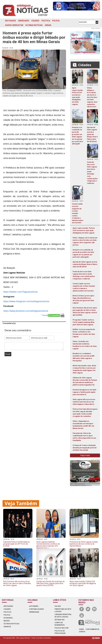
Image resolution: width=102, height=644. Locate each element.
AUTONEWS (34, 606)
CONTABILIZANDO (36, 609)
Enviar (8, 354)
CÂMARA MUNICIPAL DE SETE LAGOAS (63, 616)
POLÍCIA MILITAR (61, 628)
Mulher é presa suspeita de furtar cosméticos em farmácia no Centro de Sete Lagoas (84, 333)
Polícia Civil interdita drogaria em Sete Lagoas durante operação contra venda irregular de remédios (85, 413)
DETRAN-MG (60, 620)
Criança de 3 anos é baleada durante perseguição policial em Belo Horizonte (85, 448)
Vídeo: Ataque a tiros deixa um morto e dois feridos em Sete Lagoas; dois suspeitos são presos (85, 241)
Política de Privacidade (60, 632)
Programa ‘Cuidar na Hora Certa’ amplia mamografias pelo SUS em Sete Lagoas (84, 322)
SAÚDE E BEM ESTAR (14, 25)
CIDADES (35, 21)
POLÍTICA (46, 21)
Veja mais (85, 455)
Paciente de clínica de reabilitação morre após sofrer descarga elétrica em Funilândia (84, 437)
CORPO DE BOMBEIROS (60, 624)
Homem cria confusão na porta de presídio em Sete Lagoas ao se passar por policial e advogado (83, 253)
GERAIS (48, 25)
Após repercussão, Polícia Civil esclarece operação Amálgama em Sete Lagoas (84, 230)
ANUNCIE (7, 627)
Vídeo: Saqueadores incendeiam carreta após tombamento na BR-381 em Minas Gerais (83, 425)
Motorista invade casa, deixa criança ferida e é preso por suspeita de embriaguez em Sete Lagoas (84, 369)
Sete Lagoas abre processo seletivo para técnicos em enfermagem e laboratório (84, 402)
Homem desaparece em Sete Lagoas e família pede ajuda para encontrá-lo (84, 392)
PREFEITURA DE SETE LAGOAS (63, 610)
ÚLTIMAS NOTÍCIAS (34, 25)
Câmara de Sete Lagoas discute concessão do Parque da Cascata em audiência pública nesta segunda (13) (85, 381)
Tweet (45, 315)
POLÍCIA (56, 21)
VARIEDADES (24, 21)
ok (97, 22)
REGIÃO (7, 621)
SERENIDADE (34, 612)
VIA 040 (58, 606)
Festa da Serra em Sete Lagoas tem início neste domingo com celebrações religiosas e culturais (84, 275)
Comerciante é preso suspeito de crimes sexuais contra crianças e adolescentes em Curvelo (84, 287)
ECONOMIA (8, 618)
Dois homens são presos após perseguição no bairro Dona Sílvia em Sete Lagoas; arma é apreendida (85, 311)
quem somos (82, 630)
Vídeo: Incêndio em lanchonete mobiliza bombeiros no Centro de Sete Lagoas (85, 345)
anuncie (96, 629)
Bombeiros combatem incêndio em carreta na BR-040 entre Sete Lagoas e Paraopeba (84, 357)
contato (89, 629)
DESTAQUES (10, 21)
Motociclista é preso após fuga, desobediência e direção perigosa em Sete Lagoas (83, 299)
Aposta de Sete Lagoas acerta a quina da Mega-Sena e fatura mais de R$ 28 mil (85, 264)
